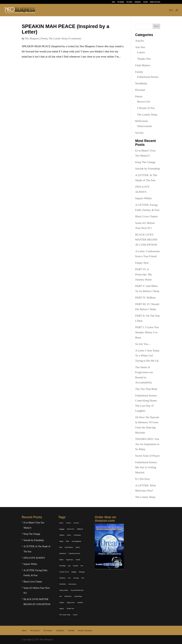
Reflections (142, 121)
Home (171, 10)
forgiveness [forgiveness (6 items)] (70, 560)
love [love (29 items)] (69, 578)
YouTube (145, 2)
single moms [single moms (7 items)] (71, 602)
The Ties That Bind (146, 389)
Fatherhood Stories (148, 77)
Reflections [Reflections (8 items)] (68, 596)
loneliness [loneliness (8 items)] (62, 578)
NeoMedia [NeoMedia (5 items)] (63, 584)
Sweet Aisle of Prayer (147, 456)
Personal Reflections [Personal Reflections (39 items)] (77, 590)
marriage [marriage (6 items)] (76, 578)
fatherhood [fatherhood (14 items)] (63, 553)
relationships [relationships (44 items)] (78, 596)
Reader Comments (155, 2)
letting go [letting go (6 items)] (82, 572)
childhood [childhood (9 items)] (80, 529)
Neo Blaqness (32, 38)
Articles (140, 41)
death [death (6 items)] (67, 541)
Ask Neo (140, 47)
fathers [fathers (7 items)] (61, 560)
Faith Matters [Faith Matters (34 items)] (69, 547)
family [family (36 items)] (78, 547)
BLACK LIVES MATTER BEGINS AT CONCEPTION (146, 240)
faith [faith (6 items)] (61, 547)
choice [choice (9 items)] (69, 535)
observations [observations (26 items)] (72, 584)
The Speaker (121, 2)
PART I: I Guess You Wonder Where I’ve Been (147, 332)
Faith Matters (143, 65)
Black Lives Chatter (146, 216)
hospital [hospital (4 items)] (76, 566)
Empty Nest (142, 263)
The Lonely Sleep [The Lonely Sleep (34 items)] (65, 615)
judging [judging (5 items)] (74, 572)
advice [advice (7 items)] (61, 523)
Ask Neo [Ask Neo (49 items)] (76, 523)
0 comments (75, 38)
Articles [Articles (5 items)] (68, 523)
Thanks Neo (144, 59)
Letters (141, 52)
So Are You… (143, 344)
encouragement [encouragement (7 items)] (76, 541)
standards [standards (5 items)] (80, 602)
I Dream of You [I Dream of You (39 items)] (64, 572)
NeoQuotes (138, 2)
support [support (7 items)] (62, 609)
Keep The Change (145, 162)
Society (139, 133)
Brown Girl (144, 102)
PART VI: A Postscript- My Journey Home (144, 274)
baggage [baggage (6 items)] (62, 529)
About (113, 2)
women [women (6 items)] (75, 615)
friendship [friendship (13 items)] (62, 566)
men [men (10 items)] (83, 578)
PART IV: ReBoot (145, 298)
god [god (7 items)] (69, 566)
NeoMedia (141, 83)
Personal (140, 90)
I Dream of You (146, 108)
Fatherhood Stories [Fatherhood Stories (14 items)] (74, 553)
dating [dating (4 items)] (61, 541)
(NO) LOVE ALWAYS (34, 558)
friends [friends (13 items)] (78, 560)
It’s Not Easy (143, 479)
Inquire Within (143, 198)
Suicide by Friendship (148, 169)
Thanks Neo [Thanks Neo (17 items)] (70, 609)
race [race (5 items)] (61, 596)
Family (139, 72)
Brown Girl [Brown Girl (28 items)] (71, 529)
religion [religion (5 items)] (62, 602)
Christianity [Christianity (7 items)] (77, 535)
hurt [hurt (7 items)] (82, 566)
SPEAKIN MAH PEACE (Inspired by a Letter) (66, 29)
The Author (129, 2)
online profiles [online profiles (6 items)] (64, 590)
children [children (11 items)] (62, 535)
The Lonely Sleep (58, 38)
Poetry (44, 38)
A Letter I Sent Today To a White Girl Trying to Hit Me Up (147, 356)
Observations (145, 126)
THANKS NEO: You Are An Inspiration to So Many (147, 444)
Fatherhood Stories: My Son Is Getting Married (146, 467)
